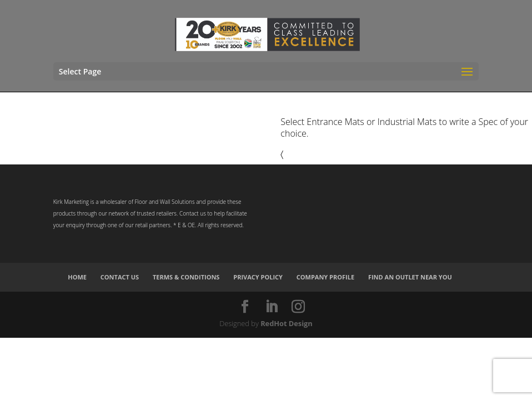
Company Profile (325, 277)
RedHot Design (287, 323)
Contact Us (120, 277)
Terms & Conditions (186, 277)
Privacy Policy (258, 277)
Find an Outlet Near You (410, 277)
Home (77, 277)
